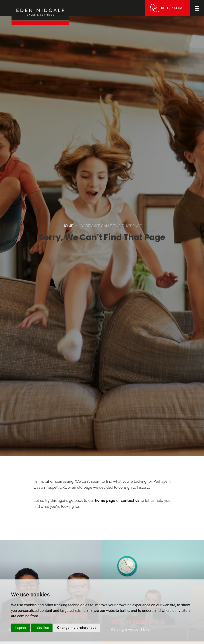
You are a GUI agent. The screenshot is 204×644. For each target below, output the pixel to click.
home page (105, 501)
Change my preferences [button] (77, 628)
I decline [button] (42, 628)
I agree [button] (20, 628)
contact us (130, 501)
